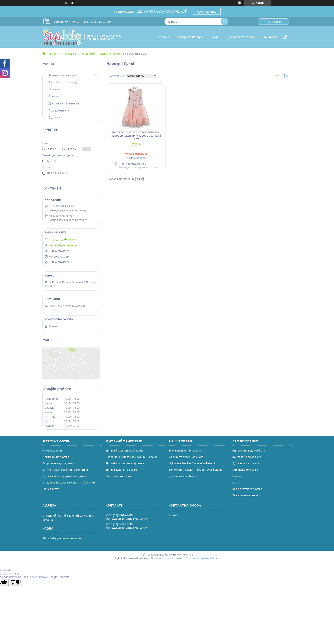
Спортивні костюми (119, 476)
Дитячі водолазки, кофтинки (125, 463)
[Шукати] (225, 21)
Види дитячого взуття (247, 489)
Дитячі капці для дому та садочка (65, 476)
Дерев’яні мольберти (183, 476)
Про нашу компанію (245, 470)
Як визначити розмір (246, 495)
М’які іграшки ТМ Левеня (185, 450)
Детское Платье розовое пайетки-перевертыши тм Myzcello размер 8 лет (136, 136)
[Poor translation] (16, 582)
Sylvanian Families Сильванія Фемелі (192, 463)
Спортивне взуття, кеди (58, 463)
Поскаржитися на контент (167, 558)
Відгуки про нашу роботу (249, 450)
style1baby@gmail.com (63, 245)
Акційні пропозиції (63, 82)
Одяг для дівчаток (113, 54)
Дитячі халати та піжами (122, 470)
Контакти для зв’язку (247, 457)
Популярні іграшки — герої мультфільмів (196, 470)
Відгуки (54, 117)
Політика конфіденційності (203, 558)
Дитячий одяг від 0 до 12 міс (124, 450)
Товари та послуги (191, 37)
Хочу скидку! (207, 11)
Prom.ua (188, 555)
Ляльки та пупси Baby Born (186, 457)
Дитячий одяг (87, 54)
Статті (53, 96)
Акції (215, 37)
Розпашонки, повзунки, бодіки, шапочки (132, 457)
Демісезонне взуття (56, 457)
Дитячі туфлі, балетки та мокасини (66, 470)
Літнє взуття (51, 489)
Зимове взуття (52, 450)
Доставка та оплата (241, 37)
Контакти (270, 37)
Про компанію (59, 110)
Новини (54, 89)
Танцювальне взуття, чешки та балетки (69, 482)
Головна (163, 37)
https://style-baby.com (63, 239)
